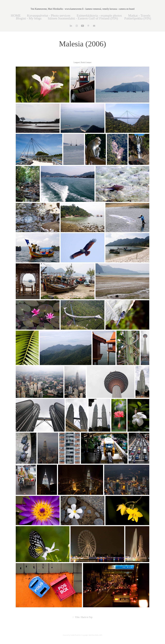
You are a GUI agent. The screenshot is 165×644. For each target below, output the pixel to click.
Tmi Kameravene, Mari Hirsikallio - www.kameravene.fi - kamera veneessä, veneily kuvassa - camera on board (82, 9)
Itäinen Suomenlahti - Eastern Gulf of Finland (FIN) (83, 18)
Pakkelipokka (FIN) (138, 18)
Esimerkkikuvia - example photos (99, 16)
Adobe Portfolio (76, 635)
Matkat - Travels (139, 16)
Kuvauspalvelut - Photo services (49, 16)
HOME (16, 16)
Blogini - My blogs (29, 18)
